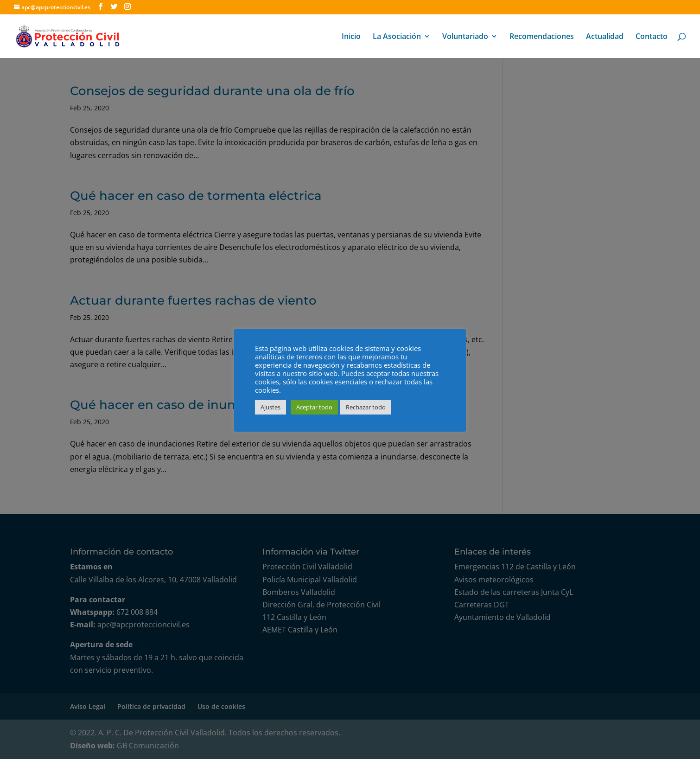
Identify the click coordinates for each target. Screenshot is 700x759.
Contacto (652, 37)
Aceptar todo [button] (314, 407)
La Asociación (397, 37)
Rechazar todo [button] (366, 407)
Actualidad (605, 37)
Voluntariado (465, 37)
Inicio (351, 37)
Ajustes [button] (270, 407)
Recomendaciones (542, 37)
